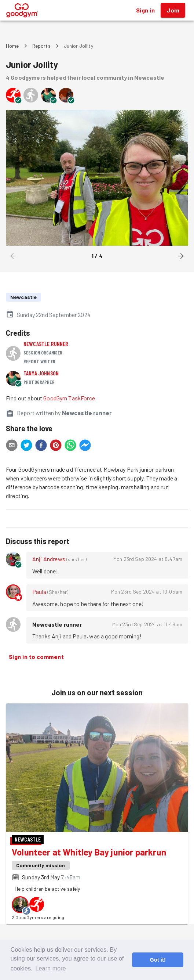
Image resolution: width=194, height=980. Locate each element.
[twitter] (26, 446)
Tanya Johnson (41, 373)
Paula (39, 592)
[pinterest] (56, 446)
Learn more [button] (50, 968)
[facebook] (41, 446)
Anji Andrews (49, 559)
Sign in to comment (36, 657)
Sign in (145, 10)
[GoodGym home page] (22, 9)
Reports (41, 46)
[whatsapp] (70, 446)
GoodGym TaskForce (69, 398)
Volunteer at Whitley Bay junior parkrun (89, 852)
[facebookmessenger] (85, 446)
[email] (12, 446)
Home (12, 46)
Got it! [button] (158, 960)
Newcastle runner (46, 344)
